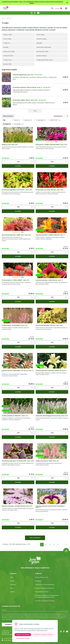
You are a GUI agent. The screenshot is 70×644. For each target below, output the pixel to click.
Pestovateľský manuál (42, 592)
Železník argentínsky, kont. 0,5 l (23, 75)
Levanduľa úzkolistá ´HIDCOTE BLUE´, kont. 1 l (27, 87)
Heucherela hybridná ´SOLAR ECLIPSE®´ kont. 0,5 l (18, 461)
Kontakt (12, 592)
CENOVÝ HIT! (55, 120)
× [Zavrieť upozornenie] (67, 2)
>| (66, 545)
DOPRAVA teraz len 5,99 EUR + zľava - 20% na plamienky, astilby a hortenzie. (24, 2)
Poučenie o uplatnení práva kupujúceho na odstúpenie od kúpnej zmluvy (47, 596)
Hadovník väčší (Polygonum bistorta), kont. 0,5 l (52, 416)
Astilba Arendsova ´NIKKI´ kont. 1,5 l (47, 461)
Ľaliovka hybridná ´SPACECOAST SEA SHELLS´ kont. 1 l (50, 507)
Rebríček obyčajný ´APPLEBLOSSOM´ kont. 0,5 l (17, 506)
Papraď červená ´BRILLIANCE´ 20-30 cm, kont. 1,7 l (18, 371)
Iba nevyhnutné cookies (23, 638)
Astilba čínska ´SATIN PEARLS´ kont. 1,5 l (15, 325)
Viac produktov (35, 538)
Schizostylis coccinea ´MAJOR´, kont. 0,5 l (49, 190)
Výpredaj (13, 585)
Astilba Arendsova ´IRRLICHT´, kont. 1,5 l (15, 416)
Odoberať (8, 625)
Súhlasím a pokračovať (23, 635)
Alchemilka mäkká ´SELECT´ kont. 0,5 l (25, 100)
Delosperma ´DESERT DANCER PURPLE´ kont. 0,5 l (51, 145)
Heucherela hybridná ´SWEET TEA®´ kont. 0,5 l (17, 235)
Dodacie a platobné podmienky (44, 588)
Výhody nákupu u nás (41, 577)
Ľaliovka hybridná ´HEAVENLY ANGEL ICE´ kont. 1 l (51, 371)
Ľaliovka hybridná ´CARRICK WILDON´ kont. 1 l (50, 235)
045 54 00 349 (8, 639)
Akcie (17, 120)
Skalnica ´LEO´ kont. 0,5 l (10, 145)
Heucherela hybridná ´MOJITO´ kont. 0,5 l (49, 325)
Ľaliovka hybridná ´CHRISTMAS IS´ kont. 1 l (49, 280)
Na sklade (19, 124)
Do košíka (18, 166)
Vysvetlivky (38, 581)
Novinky (28, 120)
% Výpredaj (41, 120)
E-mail (4, 610)
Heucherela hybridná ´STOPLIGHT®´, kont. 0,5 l (17, 190)
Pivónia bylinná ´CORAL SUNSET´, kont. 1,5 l (16, 280)
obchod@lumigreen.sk (11, 640)
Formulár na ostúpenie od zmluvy (45, 601)
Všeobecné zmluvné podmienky (45, 585)
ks (19, 162)
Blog (11, 588)
